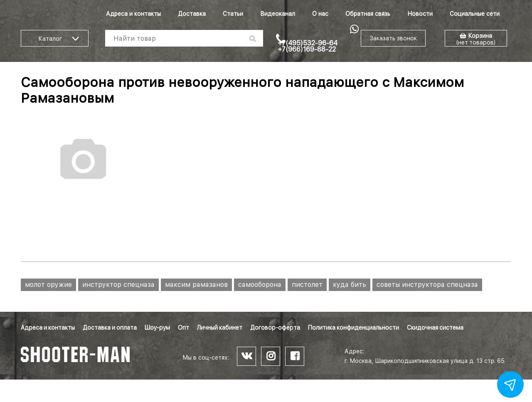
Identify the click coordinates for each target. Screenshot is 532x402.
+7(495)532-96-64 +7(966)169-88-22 (308, 46)
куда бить (350, 285)
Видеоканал (278, 14)
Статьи (233, 14)
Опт (183, 328)
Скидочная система (435, 328)
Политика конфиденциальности (353, 328)
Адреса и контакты (133, 14)
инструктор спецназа (118, 285)
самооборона (260, 285)
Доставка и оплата (110, 328)
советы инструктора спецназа (427, 285)
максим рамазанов (196, 285)
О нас (320, 14)
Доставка (192, 14)
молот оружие (48, 285)
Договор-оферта (275, 328)
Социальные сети (475, 14)
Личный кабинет (220, 328)
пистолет (307, 285)
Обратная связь (368, 14)
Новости (420, 14)
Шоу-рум (157, 328)
